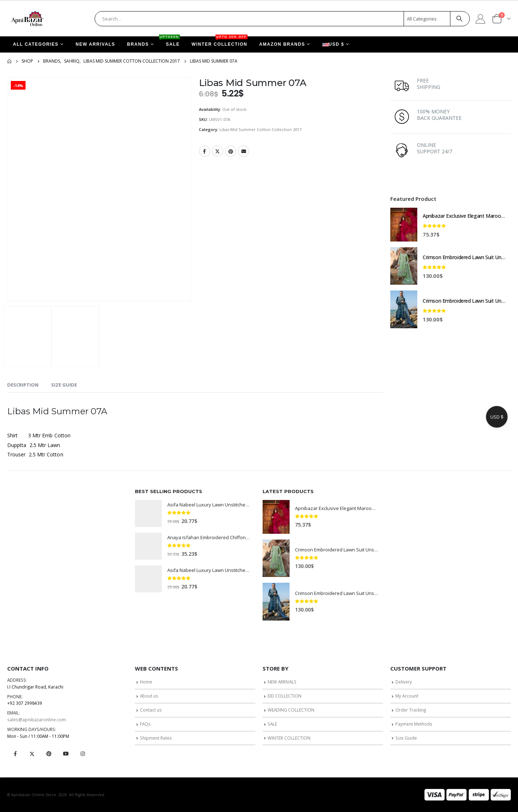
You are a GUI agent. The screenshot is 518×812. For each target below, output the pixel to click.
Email (244, 151)
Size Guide (406, 738)
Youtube (66, 754)
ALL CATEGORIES (36, 44)
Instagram (83, 754)
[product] (404, 225)
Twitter (218, 151)
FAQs (145, 724)
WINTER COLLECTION (220, 42)
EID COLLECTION (285, 696)
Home (146, 682)
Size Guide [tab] (64, 385)
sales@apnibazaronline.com (37, 719)
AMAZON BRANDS (282, 44)
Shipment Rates (156, 738)
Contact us (151, 710)
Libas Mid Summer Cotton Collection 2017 (260, 129)
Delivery (404, 682)
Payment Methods (414, 724)
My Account (407, 696)
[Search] (459, 19)
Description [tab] (23, 385)
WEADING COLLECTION (291, 710)
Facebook (205, 151)
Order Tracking (411, 710)
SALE (170, 42)
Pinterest (231, 151)
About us (149, 696)
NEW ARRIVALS (95, 44)
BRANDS (138, 44)
